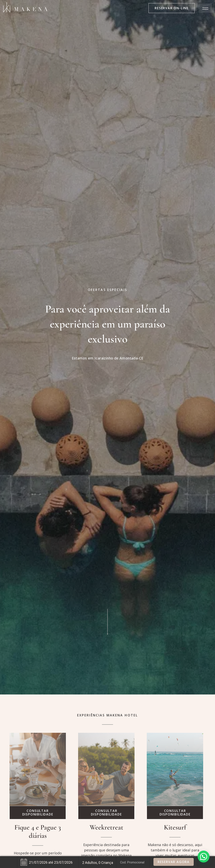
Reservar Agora (174, 862)
